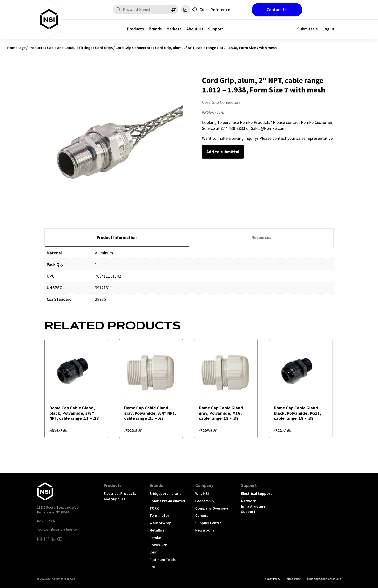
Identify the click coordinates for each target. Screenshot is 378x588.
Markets (174, 29)
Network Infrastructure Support (253, 506)
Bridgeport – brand (165, 493)
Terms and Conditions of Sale (323, 579)
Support (216, 29)
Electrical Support (256, 493)
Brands (155, 29)
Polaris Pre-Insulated (167, 501)
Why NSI (202, 493)
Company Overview (212, 508)
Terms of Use (293, 579)
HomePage (16, 48)
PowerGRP (158, 545)
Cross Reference (215, 10)
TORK (154, 508)
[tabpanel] (189, 280)
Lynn (153, 552)
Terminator (159, 515)
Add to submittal (223, 152)
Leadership (205, 501)
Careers (202, 515)
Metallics (157, 530)
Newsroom (205, 530)
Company (204, 485)
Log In (328, 29)
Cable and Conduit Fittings (70, 48)
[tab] (117, 238)
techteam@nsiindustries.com (58, 529)
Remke (155, 538)
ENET (154, 567)
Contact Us (277, 10)
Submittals (307, 29)
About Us (195, 29)
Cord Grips (104, 48)
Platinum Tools (162, 560)
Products (135, 29)
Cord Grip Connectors (134, 48)
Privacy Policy (272, 579)
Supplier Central (209, 523)
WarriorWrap (160, 523)
